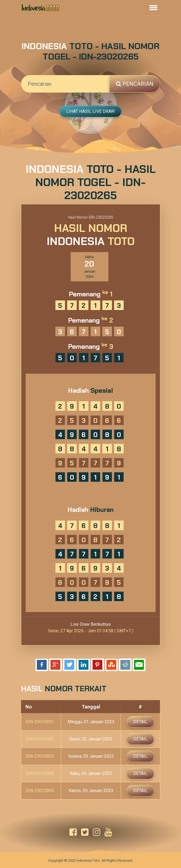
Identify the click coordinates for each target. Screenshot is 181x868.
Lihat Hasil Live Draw (90, 111)
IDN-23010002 (40, 739)
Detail (140, 722)
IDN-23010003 (40, 756)
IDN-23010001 (40, 722)
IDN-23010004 (40, 773)
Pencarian (135, 84)
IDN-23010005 (40, 791)
